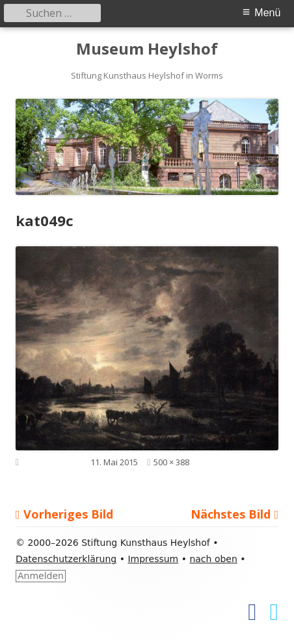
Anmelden (41, 576)
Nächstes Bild (231, 514)
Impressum (153, 559)
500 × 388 (171, 462)
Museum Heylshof (147, 49)
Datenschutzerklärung (66, 559)
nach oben (213, 559)
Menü (267, 13)
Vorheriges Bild (68, 514)
